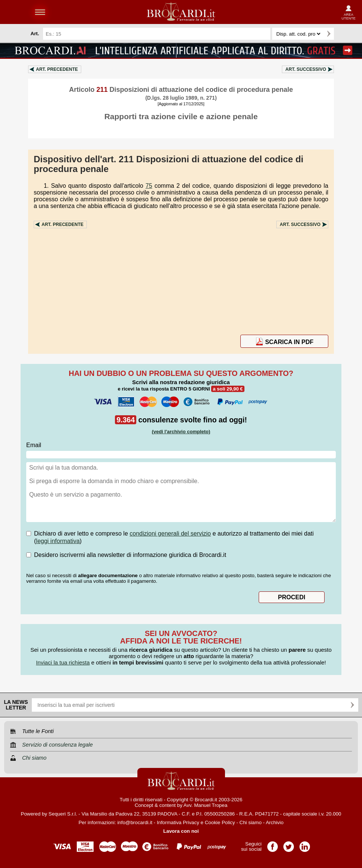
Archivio (275, 822)
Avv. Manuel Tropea (205, 805)
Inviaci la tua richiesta (63, 662)
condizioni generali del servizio (170, 534)
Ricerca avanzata (343, 34)
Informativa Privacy (178, 822)
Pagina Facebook (273, 844)
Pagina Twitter (289, 844)
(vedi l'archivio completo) (181, 432)
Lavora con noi (181, 831)
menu (40, 12)
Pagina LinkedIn (305, 844)
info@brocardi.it (135, 822)
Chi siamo (251, 822)
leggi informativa (58, 541)
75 (149, 186)
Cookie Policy (220, 822)
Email (34, 445)
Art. (57, 69)
